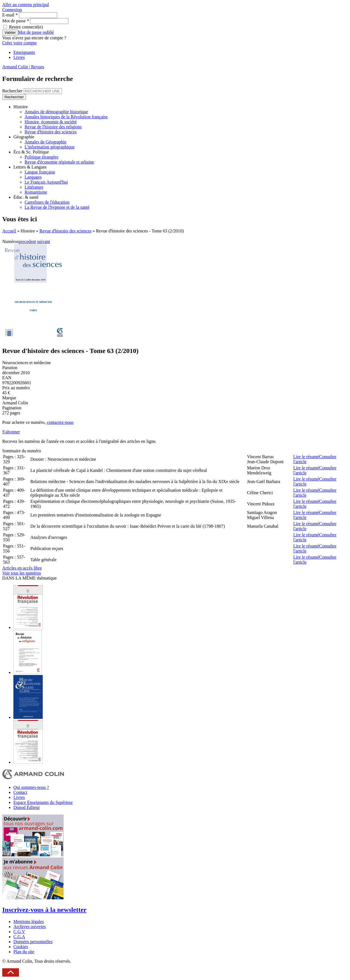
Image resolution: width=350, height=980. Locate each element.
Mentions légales (29, 922)
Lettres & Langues (30, 167)
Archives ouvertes (30, 927)
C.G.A (19, 937)
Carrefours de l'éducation (47, 202)
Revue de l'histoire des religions (53, 127)
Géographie (24, 137)
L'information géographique (50, 147)
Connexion (12, 10)
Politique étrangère (41, 157)
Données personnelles (33, 942)
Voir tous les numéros (22, 573)
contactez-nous (60, 422)
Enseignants (24, 52)
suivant (44, 242)
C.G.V (19, 932)
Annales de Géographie (45, 142)
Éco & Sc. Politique (31, 152)
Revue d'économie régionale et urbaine (59, 162)
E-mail (10, 15)
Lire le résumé (306, 457)
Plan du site (24, 952)
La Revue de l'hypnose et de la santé (57, 207)
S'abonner (11, 432)
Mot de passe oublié (36, 32)
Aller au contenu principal (26, 5)
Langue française (40, 172)
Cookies (21, 947)
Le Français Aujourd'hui (46, 182)
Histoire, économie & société (51, 122)
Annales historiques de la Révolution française (66, 117)
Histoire (21, 107)
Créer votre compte (20, 43)
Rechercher (13, 91)
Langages (33, 177)
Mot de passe (16, 21)
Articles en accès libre (22, 568)
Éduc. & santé (26, 197)
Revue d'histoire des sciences (51, 132)
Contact (20, 792)
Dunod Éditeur (27, 807)
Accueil (9, 231)
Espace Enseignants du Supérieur (43, 802)
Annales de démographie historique (56, 112)
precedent (27, 242)
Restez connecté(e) (26, 27)
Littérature (34, 187)
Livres (19, 57)
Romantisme (36, 192)
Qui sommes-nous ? (31, 787)
